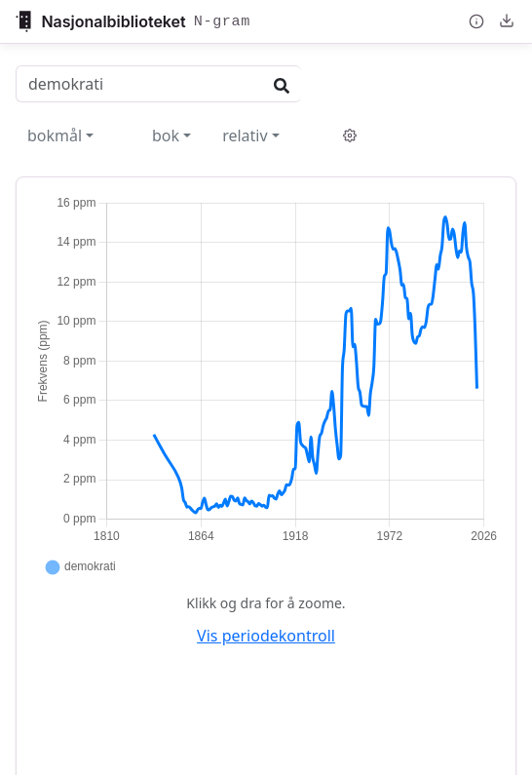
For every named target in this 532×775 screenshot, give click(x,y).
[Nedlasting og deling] (507, 20)
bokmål (55, 136)
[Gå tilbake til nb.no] (133, 21)
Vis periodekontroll (266, 636)
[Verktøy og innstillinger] (350, 136)
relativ (245, 136)
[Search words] (139, 84)
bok (166, 136)
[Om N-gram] (477, 21)
